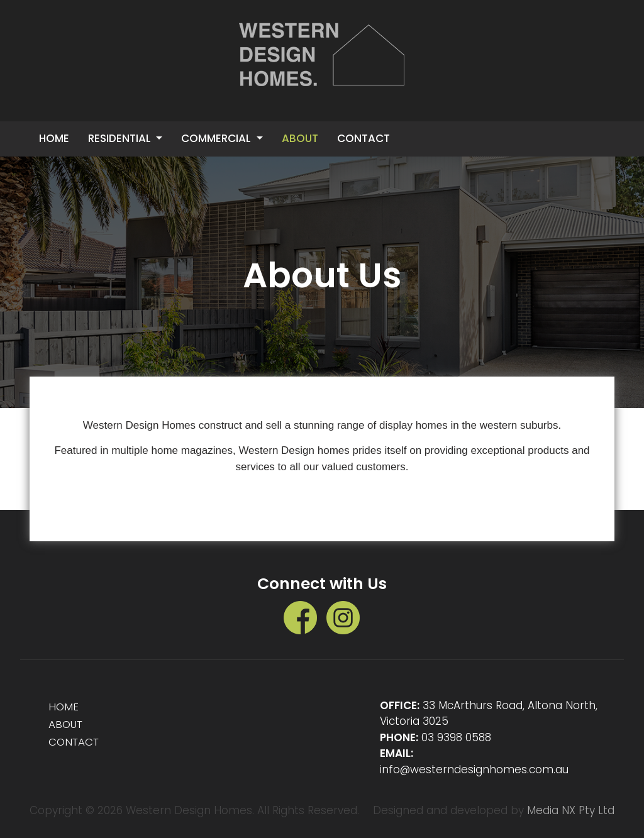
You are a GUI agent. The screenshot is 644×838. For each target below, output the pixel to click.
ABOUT (300, 138)
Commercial (217, 138)
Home (54, 138)
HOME (64, 707)
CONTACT (364, 138)
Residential (121, 138)
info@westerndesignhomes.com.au (474, 769)
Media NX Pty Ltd (571, 810)
